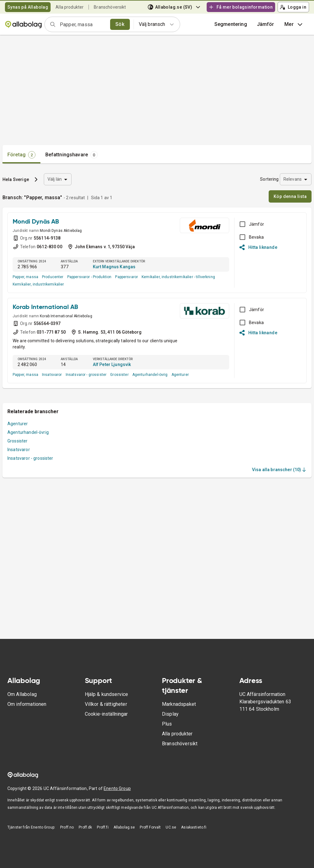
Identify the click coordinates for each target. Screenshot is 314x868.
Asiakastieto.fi (194, 827)
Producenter (53, 277)
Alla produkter (70, 7)
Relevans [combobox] (293, 179)
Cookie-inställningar (106, 714)
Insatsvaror (52, 375)
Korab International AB (45, 307)
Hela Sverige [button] (16, 179)
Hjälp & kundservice (107, 694)
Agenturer (180, 375)
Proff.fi (103, 827)
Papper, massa (25, 277)
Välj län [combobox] (55, 179)
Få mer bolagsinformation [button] (241, 7)
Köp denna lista (290, 196)
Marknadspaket (179, 704)
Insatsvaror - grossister (86, 375)
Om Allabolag (22, 694)
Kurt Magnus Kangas (114, 267)
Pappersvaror (126, 277)
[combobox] (83, 24)
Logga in (293, 7)
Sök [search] (120, 24)
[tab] (21, 155)
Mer (294, 24)
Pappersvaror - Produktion (89, 277)
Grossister (119, 375)
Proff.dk (85, 827)
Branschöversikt (110, 7)
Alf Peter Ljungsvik (112, 364)
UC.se (171, 827)
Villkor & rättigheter (106, 704)
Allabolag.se (124, 827)
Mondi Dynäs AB (36, 222)
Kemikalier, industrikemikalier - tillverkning (178, 277)
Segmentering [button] (231, 24)
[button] (266, 24)
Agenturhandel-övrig (150, 375)
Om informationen (27, 704)
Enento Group (117, 788)
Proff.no (67, 827)
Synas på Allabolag (28, 7)
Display (170, 714)
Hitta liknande (258, 247)
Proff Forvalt (150, 827)
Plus (167, 724)
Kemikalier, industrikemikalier (38, 284)
